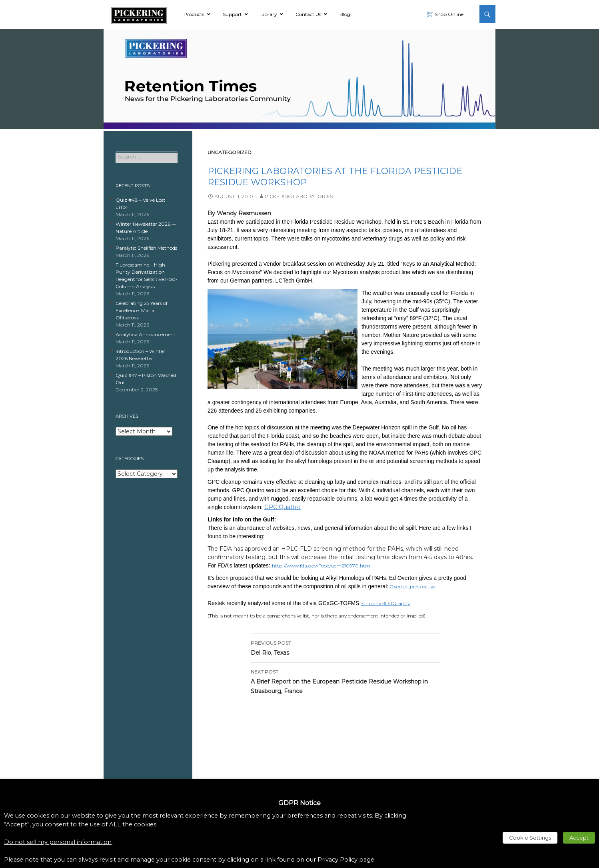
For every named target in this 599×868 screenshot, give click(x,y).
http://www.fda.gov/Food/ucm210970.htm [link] (321, 566)
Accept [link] (579, 838)
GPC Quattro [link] (283, 507)
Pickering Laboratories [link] (299, 196)
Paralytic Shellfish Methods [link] (146, 248)
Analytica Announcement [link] (146, 334)
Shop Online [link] (448, 14)
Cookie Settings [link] (530, 838)
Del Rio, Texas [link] (345, 647)
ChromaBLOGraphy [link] (385, 603)
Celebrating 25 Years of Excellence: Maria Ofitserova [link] (142, 310)
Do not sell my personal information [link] (58, 842)
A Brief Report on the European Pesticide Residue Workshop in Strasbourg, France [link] (345, 681)
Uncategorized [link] (230, 152)
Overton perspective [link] (412, 586)
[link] (139, 14)
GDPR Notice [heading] (299, 803)
